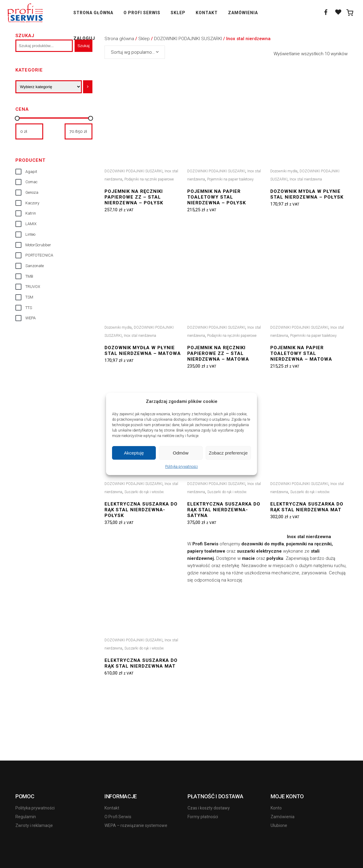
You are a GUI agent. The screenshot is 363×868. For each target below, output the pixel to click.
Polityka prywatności (181, 467)
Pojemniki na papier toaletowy (230, 179)
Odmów (181, 453)
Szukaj (25, 36)
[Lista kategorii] (49, 87)
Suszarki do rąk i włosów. (144, 492)
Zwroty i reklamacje (34, 825)
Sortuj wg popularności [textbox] (134, 52)
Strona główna (119, 39)
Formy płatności (203, 817)
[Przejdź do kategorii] (88, 87)
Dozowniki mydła (284, 171)
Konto (276, 808)
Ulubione (279, 825)
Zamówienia (283, 817)
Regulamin (26, 817)
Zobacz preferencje (228, 453)
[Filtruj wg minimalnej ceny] (29, 131)
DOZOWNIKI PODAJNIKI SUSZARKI (133, 171)
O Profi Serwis (118, 817)
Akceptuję (134, 453)
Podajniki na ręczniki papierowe (149, 179)
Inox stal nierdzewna (306, 179)
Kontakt (112, 808)
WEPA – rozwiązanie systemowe (136, 825)
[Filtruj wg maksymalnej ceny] (79, 131)
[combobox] (135, 52)
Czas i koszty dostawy (209, 808)
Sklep (144, 39)
